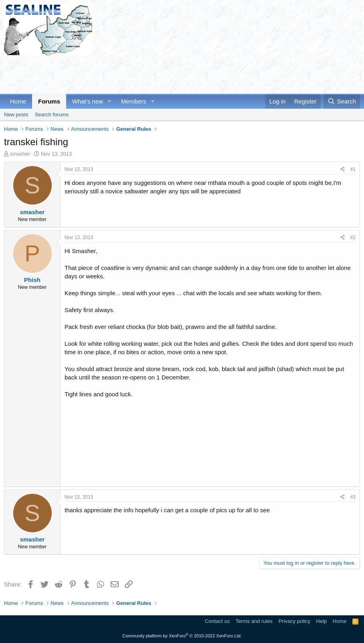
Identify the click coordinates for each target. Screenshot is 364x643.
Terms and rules (254, 621)
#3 (353, 497)
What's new (88, 101)
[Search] (342, 101)
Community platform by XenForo (182, 636)
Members (134, 101)
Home (18, 101)
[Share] (343, 169)
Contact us (217, 621)
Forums (49, 101)
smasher (20, 154)
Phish (32, 280)
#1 (353, 169)
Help (322, 621)
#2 (353, 237)
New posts (16, 115)
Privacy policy (294, 621)
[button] (109, 101)
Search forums (52, 115)
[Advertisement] (150, 73)
